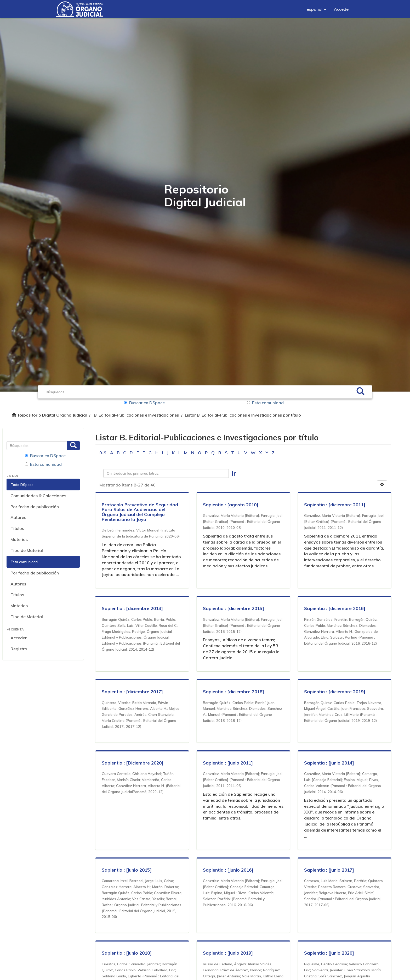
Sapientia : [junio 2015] (127, 870)
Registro (19, 649)
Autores (18, 517)
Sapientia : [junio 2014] (329, 763)
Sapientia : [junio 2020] (329, 953)
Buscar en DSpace (146, 403)
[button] (316, 9)
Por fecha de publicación (35, 507)
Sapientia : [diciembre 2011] (335, 505)
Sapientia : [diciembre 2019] (335, 692)
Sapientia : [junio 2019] (228, 953)
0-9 (103, 453)
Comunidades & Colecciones (38, 496)
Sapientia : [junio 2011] (228, 763)
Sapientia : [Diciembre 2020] (133, 763)
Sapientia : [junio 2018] (127, 953)
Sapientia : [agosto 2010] (231, 505)
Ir (234, 473)
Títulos (17, 528)
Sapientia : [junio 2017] (329, 870)
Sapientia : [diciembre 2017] (133, 692)
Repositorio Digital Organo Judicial (52, 415)
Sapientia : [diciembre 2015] (234, 608)
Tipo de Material (27, 550)
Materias (19, 539)
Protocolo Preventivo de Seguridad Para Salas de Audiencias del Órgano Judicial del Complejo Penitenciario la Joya (140, 512)
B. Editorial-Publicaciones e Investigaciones (136, 415)
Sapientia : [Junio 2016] (228, 870)
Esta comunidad (265, 403)
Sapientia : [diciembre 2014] (133, 608)
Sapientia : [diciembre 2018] (234, 692)
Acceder (19, 638)
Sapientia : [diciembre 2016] (335, 608)
